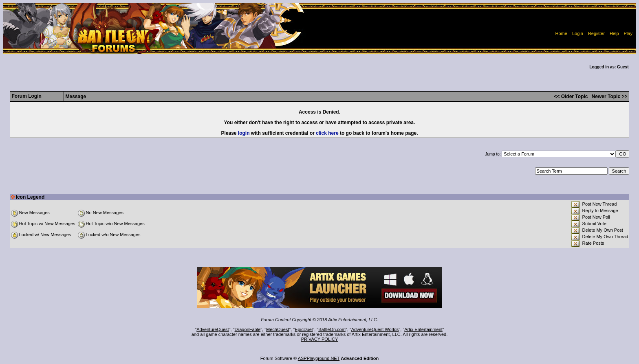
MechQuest (278, 329)
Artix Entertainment (423, 329)
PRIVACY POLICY (320, 339)
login (244, 133)
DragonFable (248, 329)
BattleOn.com (332, 329)
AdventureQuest (213, 329)
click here (327, 133)
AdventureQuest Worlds (375, 329)
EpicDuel (304, 329)
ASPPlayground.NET (319, 358)
